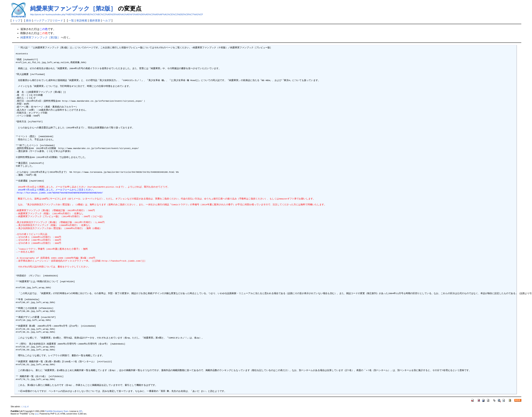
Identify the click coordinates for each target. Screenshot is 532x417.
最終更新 (95, 20)
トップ (16, 20)
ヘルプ (107, 20)
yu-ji (37, 414)
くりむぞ (25, 407)
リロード (58, 20)
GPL (81, 411)
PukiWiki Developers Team (57, 411)
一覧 (71, 20)
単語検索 (82, 20)
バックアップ (42, 20)
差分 (29, 20)
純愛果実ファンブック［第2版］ (73, 8)
